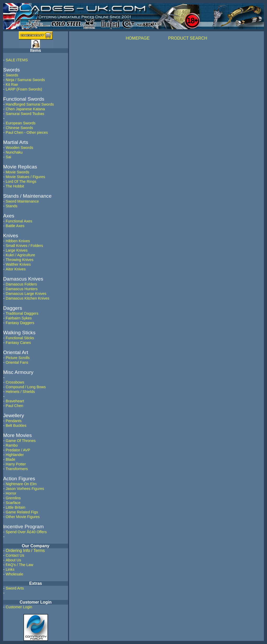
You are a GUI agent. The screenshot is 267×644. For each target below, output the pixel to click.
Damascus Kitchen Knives (28, 298)
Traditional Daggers (22, 313)
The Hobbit (15, 186)
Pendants (14, 421)
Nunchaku (14, 152)
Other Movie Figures (23, 517)
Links (10, 569)
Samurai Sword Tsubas (25, 114)
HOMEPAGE (138, 38)
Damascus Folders (21, 284)
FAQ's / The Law (20, 565)
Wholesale (14, 574)
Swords (12, 75)
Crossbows (15, 382)
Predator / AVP (18, 450)
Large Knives (17, 250)
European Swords (21, 123)
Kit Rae (12, 84)
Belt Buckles (16, 426)
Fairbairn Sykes (19, 318)
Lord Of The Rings (21, 181)
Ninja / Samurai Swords (25, 80)
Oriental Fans (17, 362)
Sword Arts (15, 588)
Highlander (15, 455)
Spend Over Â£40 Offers (26, 532)
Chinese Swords (19, 128)
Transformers (17, 469)
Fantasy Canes (18, 343)
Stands (12, 206)
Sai (8, 157)
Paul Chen (14, 406)
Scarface (13, 503)
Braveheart (15, 401)
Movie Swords (17, 172)
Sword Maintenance (22, 201)
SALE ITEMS (17, 60)
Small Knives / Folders (24, 246)
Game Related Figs (22, 512)
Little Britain (16, 507)
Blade (11, 459)
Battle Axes (15, 226)
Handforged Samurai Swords (30, 104)
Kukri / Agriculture (20, 255)
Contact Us (15, 555)
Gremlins (13, 498)
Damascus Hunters (22, 289)
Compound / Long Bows (26, 387)
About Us (13, 560)
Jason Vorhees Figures (25, 489)
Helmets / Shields (20, 392)
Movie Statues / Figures (25, 177)
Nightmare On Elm (21, 484)
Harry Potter (16, 464)
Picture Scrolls (18, 358)
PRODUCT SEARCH (188, 38)
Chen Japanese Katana (25, 109)
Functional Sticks (20, 338)
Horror (11, 493)
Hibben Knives (18, 241)
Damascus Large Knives (26, 294)
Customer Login (19, 607)
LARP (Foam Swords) (24, 89)
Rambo (12, 445)
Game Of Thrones (21, 441)
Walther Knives (18, 264)
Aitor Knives (16, 269)
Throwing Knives (20, 260)
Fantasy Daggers (20, 323)
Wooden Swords (19, 148)
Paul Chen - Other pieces (27, 132)
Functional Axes (19, 221)
